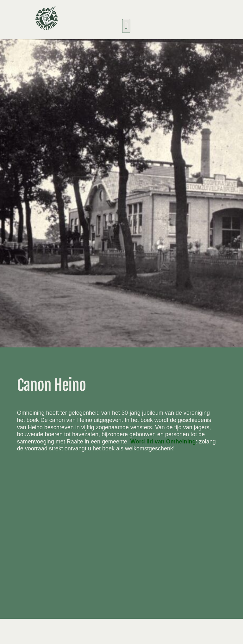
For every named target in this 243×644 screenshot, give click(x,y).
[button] (126, 26)
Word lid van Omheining (163, 442)
